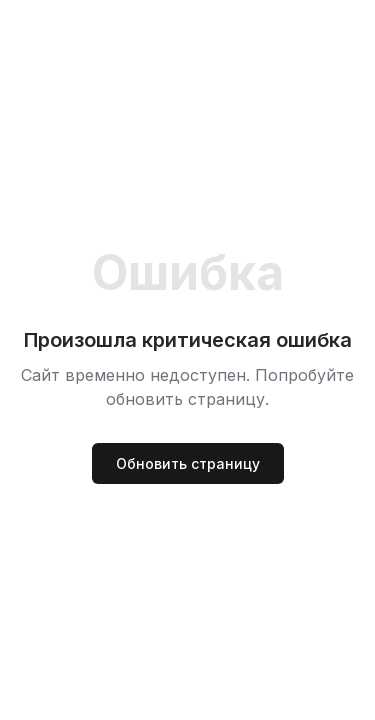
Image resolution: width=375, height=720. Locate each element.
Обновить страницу (188, 463)
